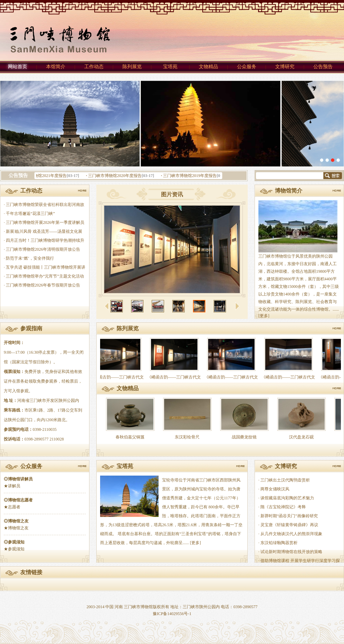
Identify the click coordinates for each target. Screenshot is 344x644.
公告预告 (323, 67)
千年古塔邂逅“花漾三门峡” (30, 214)
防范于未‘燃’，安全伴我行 (30, 258)
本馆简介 (56, 67)
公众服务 (247, 67)
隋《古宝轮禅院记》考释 (283, 507)
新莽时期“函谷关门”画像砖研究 (289, 516)
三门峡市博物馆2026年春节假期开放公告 (43, 285)
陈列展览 (132, 67)
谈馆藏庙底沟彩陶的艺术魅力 (287, 498)
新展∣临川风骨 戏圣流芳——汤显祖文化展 (44, 231)
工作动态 (94, 67)
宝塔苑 (170, 67)
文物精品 (208, 67)
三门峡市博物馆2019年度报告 (191, 176)
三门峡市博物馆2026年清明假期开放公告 (43, 249)
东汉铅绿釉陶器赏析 (279, 543)
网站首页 (18, 67)
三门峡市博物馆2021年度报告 (41, 176)
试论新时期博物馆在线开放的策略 (291, 552)
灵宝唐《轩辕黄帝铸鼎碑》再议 (289, 525)
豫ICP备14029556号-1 (172, 614)
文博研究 (285, 67)
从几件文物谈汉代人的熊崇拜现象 (291, 534)
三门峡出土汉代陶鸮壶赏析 (285, 480)
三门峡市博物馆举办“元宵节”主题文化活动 (45, 276)
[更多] (264, 316)
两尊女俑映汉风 (275, 489)
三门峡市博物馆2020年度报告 (116, 176)
